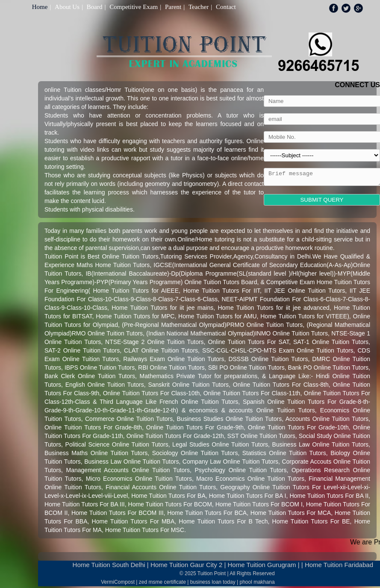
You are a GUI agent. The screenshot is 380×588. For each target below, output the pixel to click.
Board (95, 7)
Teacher (199, 7)
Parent (173, 7)
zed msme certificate (162, 582)
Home (40, 7)
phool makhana (257, 582)
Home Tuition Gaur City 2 (186, 565)
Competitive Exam (134, 7)
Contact (226, 7)
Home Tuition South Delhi (109, 565)
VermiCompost (118, 582)
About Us (67, 7)
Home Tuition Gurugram (262, 565)
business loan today (213, 582)
